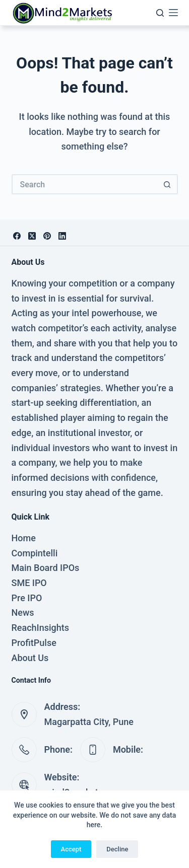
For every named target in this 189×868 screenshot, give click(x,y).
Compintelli (35, 553)
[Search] (160, 13)
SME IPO (29, 583)
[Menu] (173, 13)
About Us (30, 658)
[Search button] (168, 184)
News (23, 612)
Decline (117, 849)
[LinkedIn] (62, 236)
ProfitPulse (34, 643)
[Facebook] (17, 236)
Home (24, 538)
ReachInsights (41, 628)
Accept (71, 849)
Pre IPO (27, 598)
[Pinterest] (47, 236)
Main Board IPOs (46, 568)
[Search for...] (85, 184)
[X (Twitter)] (32, 236)
